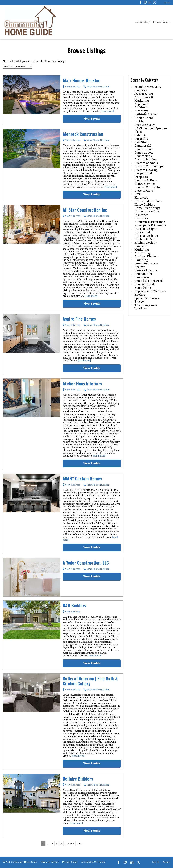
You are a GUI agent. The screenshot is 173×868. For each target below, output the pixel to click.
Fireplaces (142, 177)
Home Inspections (147, 212)
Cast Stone (142, 142)
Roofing (140, 295)
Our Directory (142, 22)
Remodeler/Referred (149, 281)
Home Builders (145, 205)
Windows (141, 309)
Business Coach (145, 125)
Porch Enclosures (146, 264)
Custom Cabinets (146, 163)
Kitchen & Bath (145, 239)
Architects (142, 108)
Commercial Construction (144, 148)
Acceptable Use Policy (93, 862)
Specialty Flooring (147, 298)
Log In (167, 2)
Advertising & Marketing (144, 99)
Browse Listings (162, 22)
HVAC (138, 194)
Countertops (143, 156)
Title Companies (146, 305)
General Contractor (148, 187)
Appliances (142, 104)
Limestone (142, 246)
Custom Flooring (146, 170)
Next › (71, 844)
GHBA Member (145, 184)
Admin (166, 862)
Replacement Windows (150, 291)
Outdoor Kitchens (147, 257)
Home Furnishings (147, 208)
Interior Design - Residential (146, 231)
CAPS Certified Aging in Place (151, 130)
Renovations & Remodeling (144, 286)
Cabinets (140, 135)
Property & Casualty (152, 225)
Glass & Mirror (145, 191)
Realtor (140, 267)
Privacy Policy (70, 862)
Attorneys (141, 111)
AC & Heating (144, 94)
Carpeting (141, 139)
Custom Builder (145, 160)
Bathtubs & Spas (146, 115)
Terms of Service (50, 862)
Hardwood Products (148, 201)
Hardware (141, 198)
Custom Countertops (149, 167)
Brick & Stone (144, 118)
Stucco (139, 302)
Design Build (143, 173)
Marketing (142, 250)
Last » (80, 844)
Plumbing (141, 260)
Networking (143, 253)
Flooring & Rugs (146, 180)
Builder (140, 122)
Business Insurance (152, 222)
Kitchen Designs (146, 243)
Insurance (141, 215)
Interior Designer (146, 236)
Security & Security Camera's (148, 89)
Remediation (143, 274)
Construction (144, 153)
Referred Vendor (146, 271)
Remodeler (142, 277)
